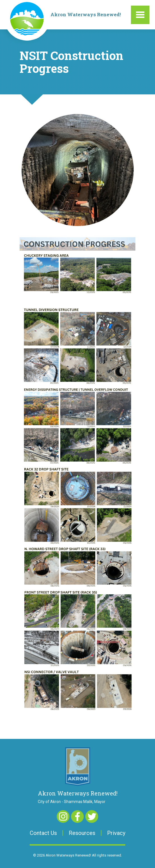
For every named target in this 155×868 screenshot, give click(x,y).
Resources (82, 833)
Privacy (116, 833)
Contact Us (43, 833)
